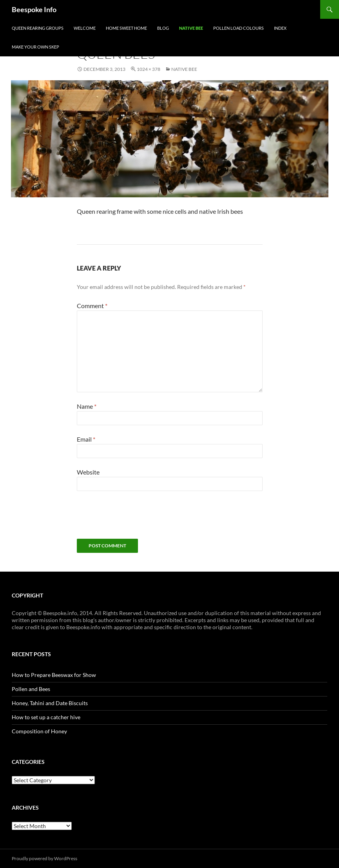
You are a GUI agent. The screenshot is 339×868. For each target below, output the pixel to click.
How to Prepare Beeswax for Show (54, 675)
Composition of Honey (39, 731)
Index (280, 28)
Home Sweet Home (126, 28)
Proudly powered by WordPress (44, 858)
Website (88, 472)
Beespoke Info (34, 9)
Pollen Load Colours (238, 28)
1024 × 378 (149, 69)
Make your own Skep (35, 47)
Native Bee (191, 28)
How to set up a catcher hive (46, 717)
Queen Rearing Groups (38, 28)
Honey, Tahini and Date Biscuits (50, 703)
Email (86, 439)
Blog (163, 28)
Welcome (85, 28)
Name (87, 406)
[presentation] (136, 520)
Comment (92, 306)
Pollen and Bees (31, 689)
